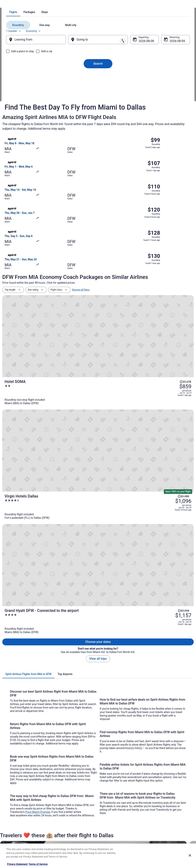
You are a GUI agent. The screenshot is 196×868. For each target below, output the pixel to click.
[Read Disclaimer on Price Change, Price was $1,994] (169, 324)
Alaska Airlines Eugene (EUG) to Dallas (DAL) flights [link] (130, 699)
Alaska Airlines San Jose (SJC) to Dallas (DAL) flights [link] (131, 713)
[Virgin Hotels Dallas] (130, 300)
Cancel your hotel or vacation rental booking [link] (168, 797)
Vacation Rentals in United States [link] (71, 796)
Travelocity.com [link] (10, 5)
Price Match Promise (38, 511)
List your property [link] (15, 802)
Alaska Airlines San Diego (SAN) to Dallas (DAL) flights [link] (36, 720)
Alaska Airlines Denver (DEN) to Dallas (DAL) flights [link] (34, 699)
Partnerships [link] (13, 808)
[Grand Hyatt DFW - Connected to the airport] (130, 331)
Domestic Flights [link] (63, 808)
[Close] (190, 855)
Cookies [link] (106, 796)
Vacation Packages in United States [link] (72, 802)
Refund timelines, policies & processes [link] (169, 811)
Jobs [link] (9, 796)
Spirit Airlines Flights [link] (43, 5)
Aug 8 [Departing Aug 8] (140, 87)
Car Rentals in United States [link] (68, 814)
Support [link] (154, 790)
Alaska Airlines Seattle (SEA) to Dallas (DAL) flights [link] (34, 728)
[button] (98, 675)
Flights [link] (25, 5)
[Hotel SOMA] (130, 268)
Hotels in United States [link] (66, 790)
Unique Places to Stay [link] (65, 832)
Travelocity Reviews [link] (64, 820)
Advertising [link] (12, 832)
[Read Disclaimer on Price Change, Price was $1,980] (169, 295)
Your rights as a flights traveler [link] (165, 823)
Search (98, 110)
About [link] (9, 790)
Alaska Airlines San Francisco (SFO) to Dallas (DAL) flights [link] (134, 720)
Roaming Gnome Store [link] (18, 826)
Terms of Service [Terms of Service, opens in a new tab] (38, 864)
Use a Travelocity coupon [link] (162, 817)
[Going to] (98, 86)
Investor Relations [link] (15, 820)
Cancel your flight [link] (159, 805)
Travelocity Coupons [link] (64, 826)
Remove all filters (81, 249)
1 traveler (155, 75)
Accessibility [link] (108, 814)
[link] (28, 653)
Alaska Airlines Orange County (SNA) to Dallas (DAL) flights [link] (134, 706)
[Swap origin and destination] (71, 86)
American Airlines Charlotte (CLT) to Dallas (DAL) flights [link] (132, 728)
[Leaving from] (41, 86)
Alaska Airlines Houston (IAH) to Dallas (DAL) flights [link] (35, 706)
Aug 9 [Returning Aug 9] (168, 87)
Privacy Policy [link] (109, 790)
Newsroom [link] (12, 814)
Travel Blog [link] (60, 839)
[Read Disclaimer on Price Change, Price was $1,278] (173, 260)
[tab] (83, 62)
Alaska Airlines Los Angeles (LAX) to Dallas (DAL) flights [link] (37, 713)
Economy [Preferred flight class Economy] (175, 75)
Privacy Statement (17, 864)
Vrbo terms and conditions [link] (115, 808)
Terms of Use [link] (109, 802)
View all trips (98, 358)
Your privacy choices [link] (112, 820)
